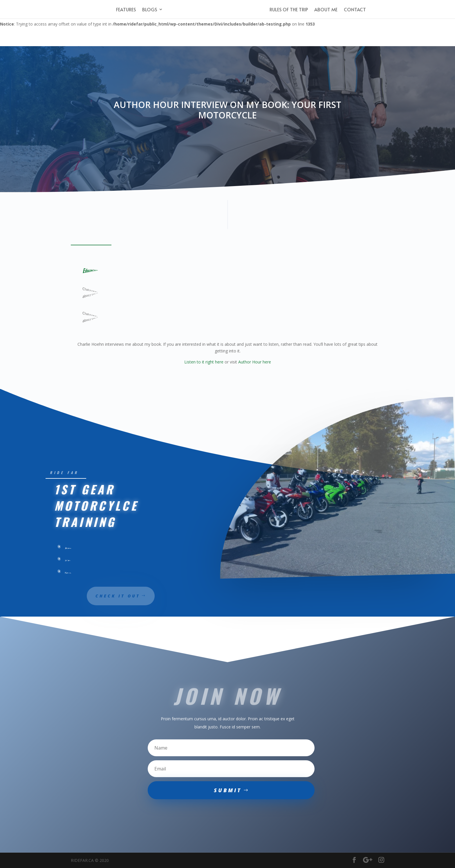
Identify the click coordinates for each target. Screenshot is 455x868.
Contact (355, 10)
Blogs (150, 10)
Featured (99, 270)
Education (89, 270)
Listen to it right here (204, 362)
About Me (326, 10)
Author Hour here (255, 362)
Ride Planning (106, 270)
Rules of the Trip (289, 10)
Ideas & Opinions (103, 270)
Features (126, 10)
